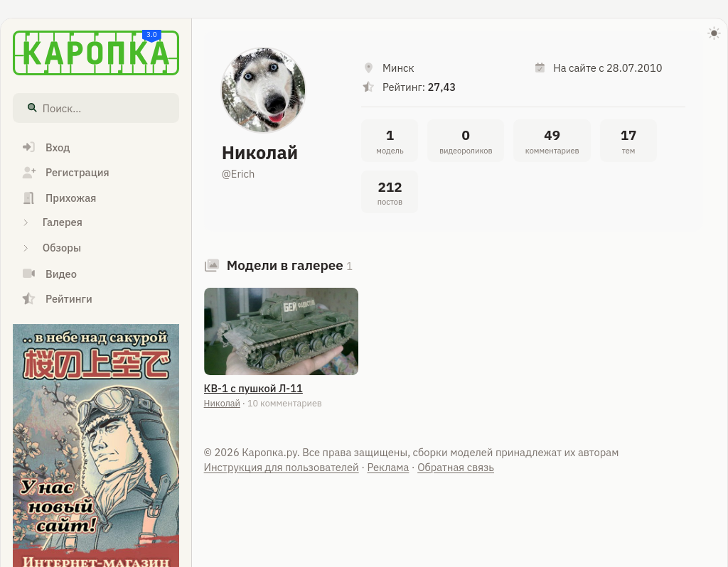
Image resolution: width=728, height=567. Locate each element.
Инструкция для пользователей (282, 467)
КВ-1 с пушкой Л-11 (253, 388)
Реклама (388, 467)
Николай (222, 403)
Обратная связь (456, 467)
